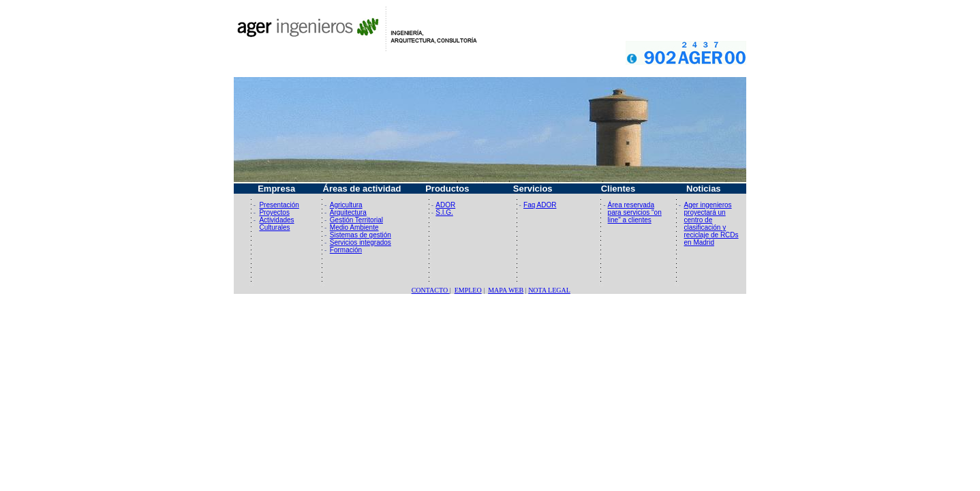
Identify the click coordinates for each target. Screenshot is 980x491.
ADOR (445, 205)
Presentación (279, 205)
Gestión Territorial (356, 220)
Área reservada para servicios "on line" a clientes (635, 212)
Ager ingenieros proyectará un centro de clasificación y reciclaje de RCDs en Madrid (711, 224)
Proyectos (274, 212)
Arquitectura (348, 212)
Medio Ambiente (354, 227)
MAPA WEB (506, 290)
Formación (346, 250)
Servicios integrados (361, 242)
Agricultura (346, 205)
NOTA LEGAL (549, 290)
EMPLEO (468, 290)
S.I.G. (444, 212)
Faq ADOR (540, 205)
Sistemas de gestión (361, 235)
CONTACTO (431, 290)
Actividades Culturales (276, 224)
